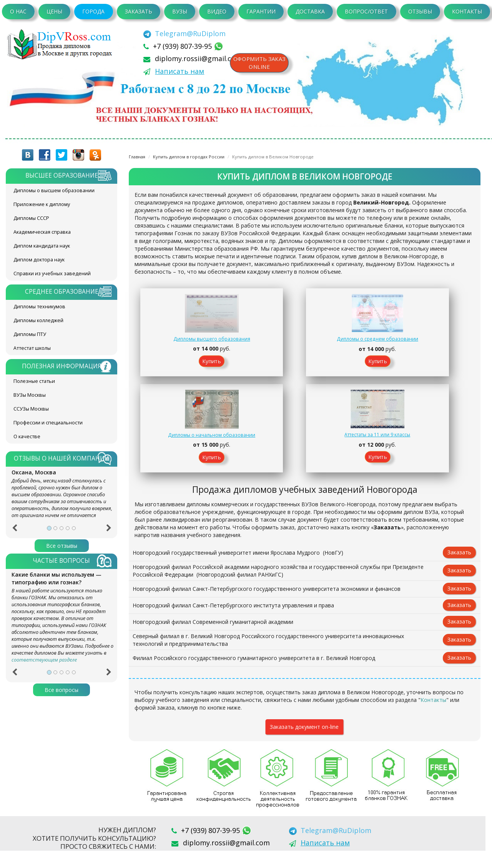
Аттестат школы (32, 348)
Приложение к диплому (42, 204)
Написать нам (180, 71)
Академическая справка (42, 232)
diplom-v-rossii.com (61, 44)
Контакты (467, 11)
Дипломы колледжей (38, 320)
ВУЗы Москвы (30, 395)
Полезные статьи (34, 381)
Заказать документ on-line (304, 744)
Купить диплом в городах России (189, 157)
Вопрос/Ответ (366, 11)
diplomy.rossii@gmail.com (198, 58)
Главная (137, 157)
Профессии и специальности (48, 423)
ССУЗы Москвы (31, 409)
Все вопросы (61, 690)
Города (93, 11)
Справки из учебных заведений (52, 274)
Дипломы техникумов (39, 307)
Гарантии (261, 11)
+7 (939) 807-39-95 (183, 46)
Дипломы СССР (31, 218)
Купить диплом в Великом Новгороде (273, 157)
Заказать (139, 11)
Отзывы (420, 11)
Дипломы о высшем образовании (54, 190)
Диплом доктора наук (39, 260)
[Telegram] (184, 33)
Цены (54, 11)
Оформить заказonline (261, 64)
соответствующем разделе (44, 660)
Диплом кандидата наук (42, 246)
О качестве (27, 436)
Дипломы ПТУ (30, 334)
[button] (14, 530)
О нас (18, 11)
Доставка (310, 11)
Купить (175, 370)
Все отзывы (62, 546)
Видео (217, 11)
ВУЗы (180, 11)
